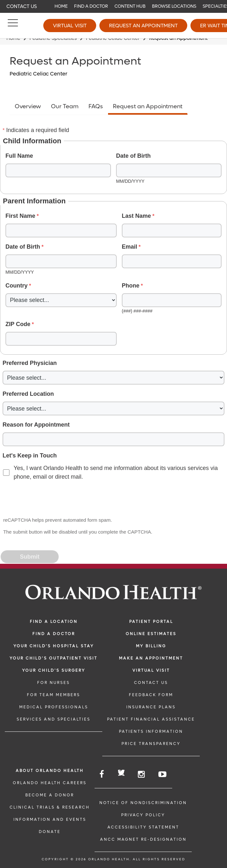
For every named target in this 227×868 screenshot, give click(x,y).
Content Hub (130, 6)
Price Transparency (151, 744)
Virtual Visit (70, 26)
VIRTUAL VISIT (151, 670)
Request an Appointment (143, 26)
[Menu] (13, 26)
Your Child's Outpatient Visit (54, 658)
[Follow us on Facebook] (102, 774)
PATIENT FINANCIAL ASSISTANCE (151, 719)
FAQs (96, 106)
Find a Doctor (91, 6)
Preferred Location (28, 394)
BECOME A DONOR (50, 795)
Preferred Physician (30, 363)
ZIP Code (18, 324)
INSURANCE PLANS (151, 707)
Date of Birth (133, 156)
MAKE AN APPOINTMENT (151, 658)
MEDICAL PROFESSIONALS (54, 707)
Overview (28, 106)
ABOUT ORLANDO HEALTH (50, 771)
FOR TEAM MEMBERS (54, 695)
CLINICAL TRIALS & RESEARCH (50, 807)
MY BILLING (151, 646)
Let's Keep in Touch (30, 456)
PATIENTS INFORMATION (151, 731)
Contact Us (22, 6)
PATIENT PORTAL (151, 622)
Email (130, 247)
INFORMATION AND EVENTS (50, 819)
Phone (131, 286)
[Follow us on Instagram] (142, 774)
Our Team (65, 106)
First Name (20, 216)
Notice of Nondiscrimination (143, 803)
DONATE (50, 832)
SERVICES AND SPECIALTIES (54, 719)
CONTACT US (151, 683)
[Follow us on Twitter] (121, 774)
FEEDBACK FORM (151, 695)
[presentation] (50, 499)
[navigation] (113, 6)
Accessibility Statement (143, 827)
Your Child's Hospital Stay (54, 646)
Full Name (19, 156)
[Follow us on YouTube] (163, 774)
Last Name (136, 216)
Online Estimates (151, 634)
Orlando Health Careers (50, 783)
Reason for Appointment (36, 425)
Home (61, 6)
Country (17, 286)
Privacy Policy (143, 815)
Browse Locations (174, 6)
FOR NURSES (54, 683)
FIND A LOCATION (54, 622)
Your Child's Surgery (54, 670)
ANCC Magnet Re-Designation (143, 839)
